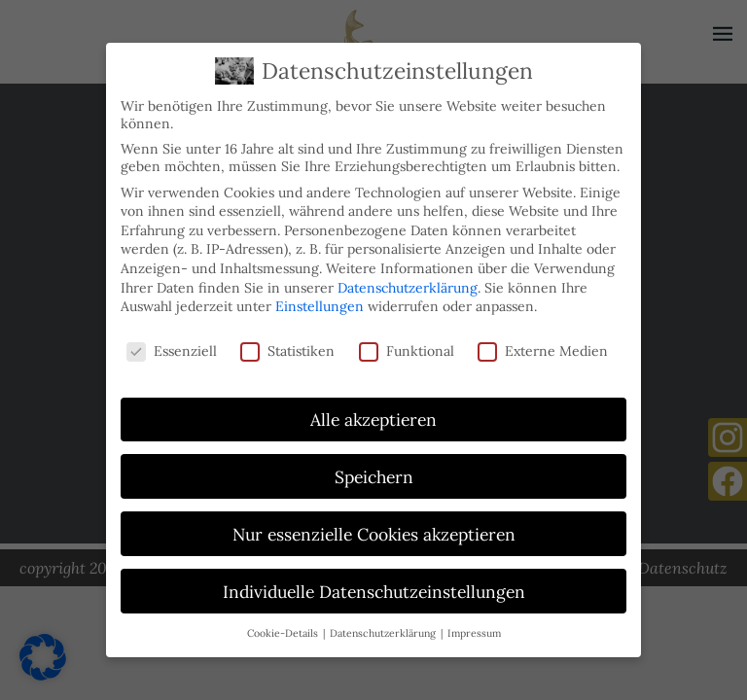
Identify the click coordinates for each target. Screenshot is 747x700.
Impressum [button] (474, 628)
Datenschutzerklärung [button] (384, 628)
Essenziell (172, 346)
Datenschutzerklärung (408, 283)
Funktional (407, 346)
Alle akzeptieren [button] (373, 415)
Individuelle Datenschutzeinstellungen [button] (374, 587)
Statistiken (287, 346)
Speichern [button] (374, 472)
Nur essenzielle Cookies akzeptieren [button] (374, 529)
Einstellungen (320, 301)
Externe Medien (543, 346)
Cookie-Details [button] (284, 628)
